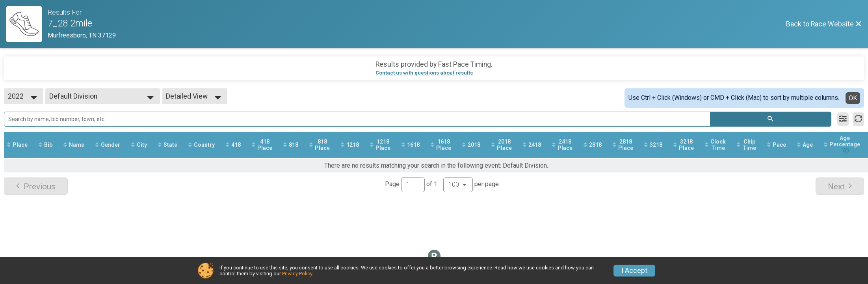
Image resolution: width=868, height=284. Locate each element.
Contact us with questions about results (424, 73)
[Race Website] (27, 24)
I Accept (634, 271)
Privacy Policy (297, 274)
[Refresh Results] (858, 119)
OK (853, 98)
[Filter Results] (843, 119)
